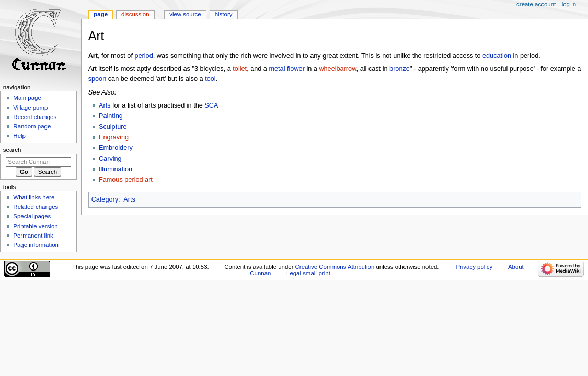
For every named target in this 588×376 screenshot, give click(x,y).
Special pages (32, 216)
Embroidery (116, 148)
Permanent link (33, 236)
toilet (240, 69)
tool (210, 79)
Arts (105, 105)
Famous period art (126, 180)
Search (12, 150)
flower (296, 69)
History (224, 14)
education (497, 56)
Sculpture (113, 127)
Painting (111, 116)
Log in (569, 4)
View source (185, 14)
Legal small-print (308, 273)
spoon (97, 79)
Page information (36, 245)
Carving (110, 159)
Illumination (116, 169)
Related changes (36, 207)
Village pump (30, 108)
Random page (32, 126)
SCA (211, 105)
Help (19, 136)
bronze (400, 69)
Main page (27, 98)
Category (105, 199)
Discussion (135, 14)
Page (101, 14)
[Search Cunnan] (38, 162)
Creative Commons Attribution (335, 267)
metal (277, 69)
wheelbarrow (337, 69)
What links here (34, 197)
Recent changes (35, 117)
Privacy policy (474, 267)
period (143, 56)
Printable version (35, 226)
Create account (536, 4)
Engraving (114, 137)
